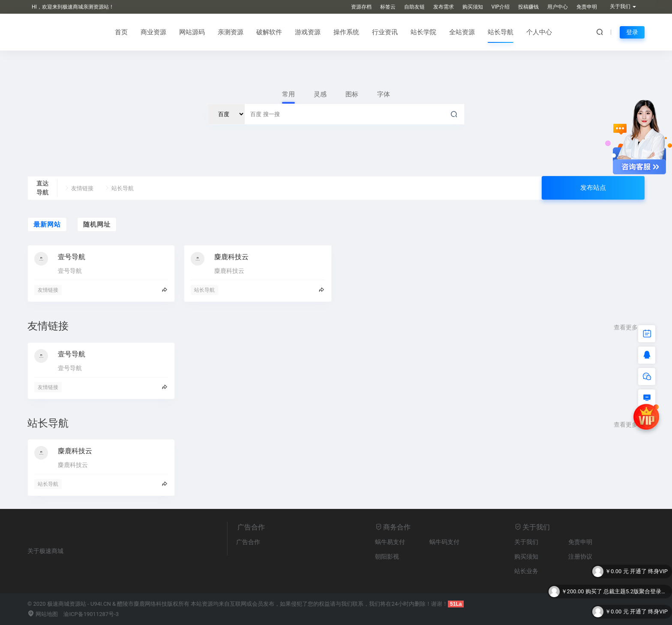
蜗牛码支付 (444, 542)
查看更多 (629, 327)
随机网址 (97, 224)
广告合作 (248, 542)
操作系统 (346, 32)
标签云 (388, 7)
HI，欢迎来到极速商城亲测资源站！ (73, 7)
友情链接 (79, 188)
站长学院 (423, 32)
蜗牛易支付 (390, 542)
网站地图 (43, 614)
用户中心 (558, 7)
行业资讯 (385, 32)
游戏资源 (308, 32)
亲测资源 (231, 32)
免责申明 (587, 7)
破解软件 (269, 32)
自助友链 (414, 7)
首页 (121, 32)
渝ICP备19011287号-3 (91, 614)
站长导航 (501, 32)
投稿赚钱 (528, 7)
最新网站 (47, 224)
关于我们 (526, 542)
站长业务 (526, 571)
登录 (632, 32)
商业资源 (153, 32)
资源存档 (361, 7)
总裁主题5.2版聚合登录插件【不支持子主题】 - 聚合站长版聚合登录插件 (636, 592)
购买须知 (473, 7)
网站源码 (192, 32)
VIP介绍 (501, 7)
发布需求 (444, 7)
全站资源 (462, 32)
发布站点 (593, 188)
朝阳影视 (387, 556)
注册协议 (580, 556)
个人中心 (539, 32)
